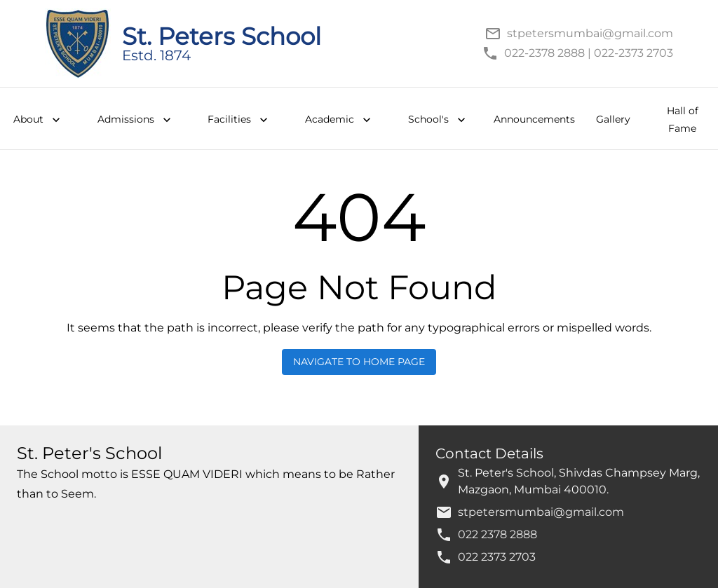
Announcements (534, 119)
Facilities (239, 120)
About (38, 120)
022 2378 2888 (497, 534)
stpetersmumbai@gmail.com (541, 512)
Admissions (136, 120)
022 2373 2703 (497, 557)
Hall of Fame (683, 119)
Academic (339, 120)
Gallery (613, 119)
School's (438, 120)
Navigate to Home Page (359, 362)
